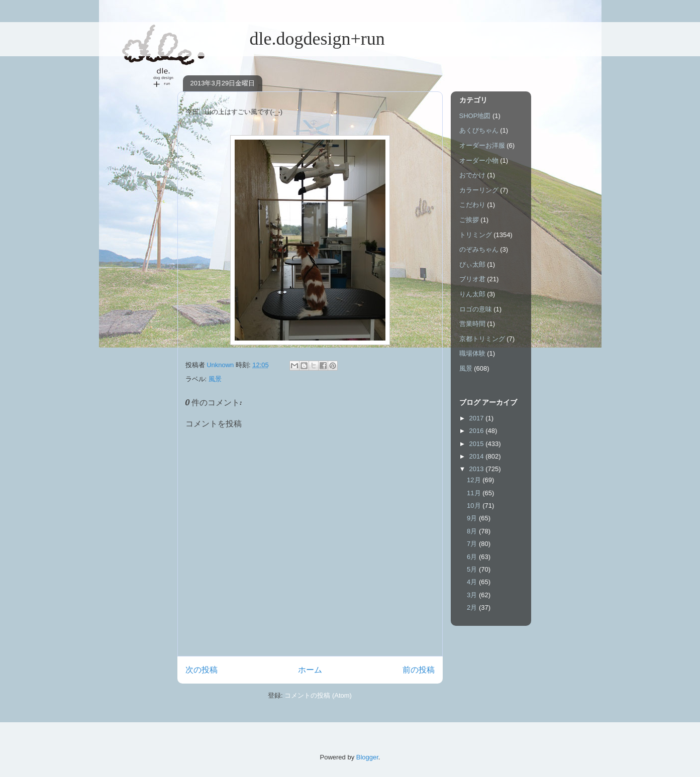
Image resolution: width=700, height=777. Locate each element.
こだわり (472, 205)
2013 (478, 469)
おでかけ (472, 175)
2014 (478, 456)
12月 (475, 480)
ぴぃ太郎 (472, 264)
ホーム (310, 670)
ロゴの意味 (476, 309)
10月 (475, 506)
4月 (473, 582)
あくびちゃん (479, 130)
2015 (478, 444)
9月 (473, 518)
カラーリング (479, 190)
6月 (473, 557)
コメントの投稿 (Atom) (318, 695)
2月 (473, 607)
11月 (475, 493)
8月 (473, 531)
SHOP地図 (475, 116)
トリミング (476, 235)
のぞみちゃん (479, 249)
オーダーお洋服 (482, 145)
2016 (478, 431)
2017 (478, 418)
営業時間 (472, 324)
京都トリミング (482, 339)
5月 (473, 569)
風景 (215, 379)
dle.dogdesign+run (281, 39)
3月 (473, 595)
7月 (473, 544)
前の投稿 (419, 670)
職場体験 (472, 353)
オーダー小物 (479, 160)
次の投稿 (202, 670)
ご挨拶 (469, 220)
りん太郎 (472, 294)
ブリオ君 (472, 279)
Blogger (367, 757)
